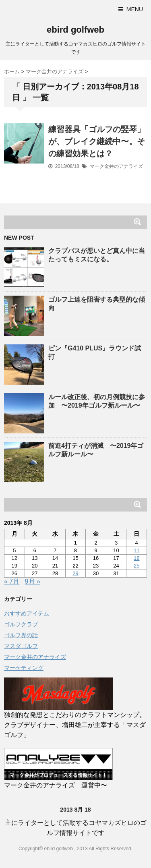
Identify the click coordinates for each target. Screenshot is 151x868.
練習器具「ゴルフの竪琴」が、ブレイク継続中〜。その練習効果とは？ (97, 141)
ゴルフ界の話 (21, 635)
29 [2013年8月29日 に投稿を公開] (75, 573)
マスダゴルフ (21, 646)
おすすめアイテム (27, 613)
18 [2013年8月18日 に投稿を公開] (137, 558)
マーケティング (24, 668)
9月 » (33, 581)
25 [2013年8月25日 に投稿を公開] (137, 566)
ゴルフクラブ (21, 624)
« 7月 (12, 581)
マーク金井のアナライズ (116, 166)
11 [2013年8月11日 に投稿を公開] (137, 550)
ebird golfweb (75, 30)
